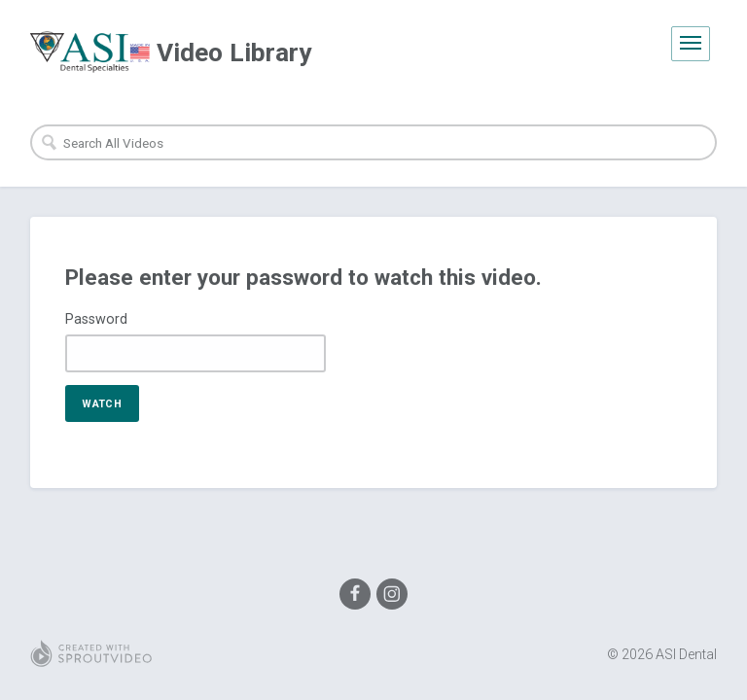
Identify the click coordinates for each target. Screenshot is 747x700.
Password (96, 319)
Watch (102, 404)
